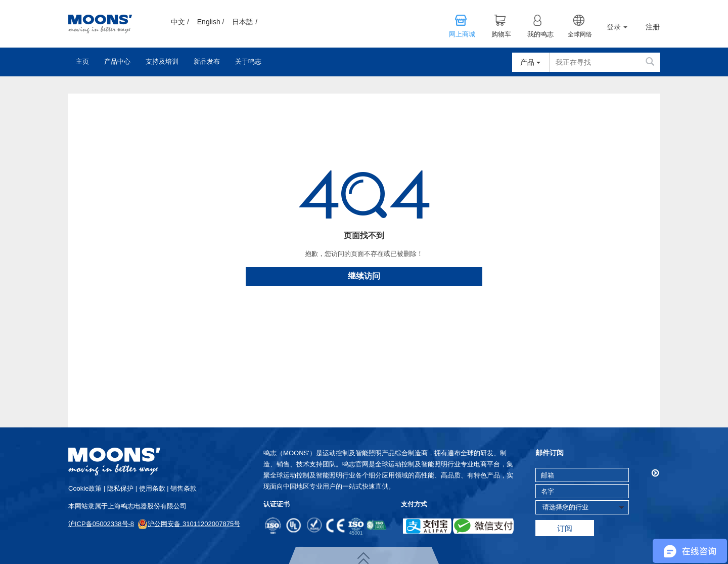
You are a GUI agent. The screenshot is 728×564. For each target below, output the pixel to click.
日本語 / (245, 22)
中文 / (180, 22)
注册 (653, 27)
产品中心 (117, 61)
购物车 (501, 34)
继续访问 (364, 276)
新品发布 (207, 61)
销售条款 (184, 488)
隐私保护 (120, 488)
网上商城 (462, 34)
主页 (82, 61)
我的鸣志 (540, 34)
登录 (617, 27)
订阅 (565, 528)
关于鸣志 (248, 61)
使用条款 (152, 488)
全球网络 (580, 34)
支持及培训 (162, 61)
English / (211, 22)
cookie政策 (85, 488)
